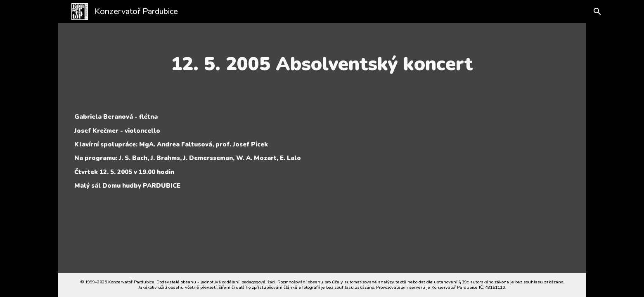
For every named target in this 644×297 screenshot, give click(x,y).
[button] (595, 12)
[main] (322, 64)
